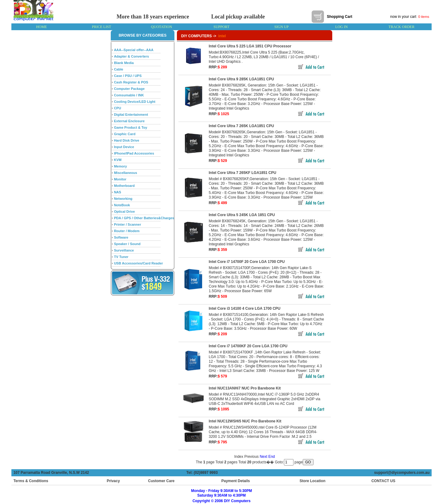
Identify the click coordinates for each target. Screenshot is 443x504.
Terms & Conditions (31, 481)
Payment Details (235, 481)
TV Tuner (121, 257)
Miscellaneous (125, 173)
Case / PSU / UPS (128, 76)
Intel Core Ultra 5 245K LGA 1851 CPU (242, 215)
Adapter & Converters (131, 56)
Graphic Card (125, 134)
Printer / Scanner (127, 224)
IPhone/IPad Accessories (134, 153)
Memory (120, 166)
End (271, 457)
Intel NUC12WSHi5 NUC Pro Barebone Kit (245, 421)
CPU (117, 108)
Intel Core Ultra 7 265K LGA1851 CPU (241, 126)
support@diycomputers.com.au (403, 473)
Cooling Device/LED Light (134, 102)
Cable (118, 69)
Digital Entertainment (131, 115)
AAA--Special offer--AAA (134, 50)
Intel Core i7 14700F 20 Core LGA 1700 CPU (247, 262)
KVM (118, 160)
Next (263, 457)
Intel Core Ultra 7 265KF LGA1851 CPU (243, 173)
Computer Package (129, 89)
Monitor (120, 179)
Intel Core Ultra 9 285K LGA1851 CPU (241, 79)
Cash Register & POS (131, 82)
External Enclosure (129, 121)
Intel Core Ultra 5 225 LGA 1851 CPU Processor (250, 46)
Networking (123, 199)
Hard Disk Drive (126, 140)
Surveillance (124, 250)
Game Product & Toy (130, 127)
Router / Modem (127, 231)
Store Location (313, 481)
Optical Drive (124, 212)
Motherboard (124, 186)
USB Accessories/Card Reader (138, 263)
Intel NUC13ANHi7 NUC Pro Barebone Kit (245, 388)
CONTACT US (382, 481)
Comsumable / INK (129, 95)
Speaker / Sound (127, 244)
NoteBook (122, 205)
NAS (117, 192)
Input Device (124, 147)
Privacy (113, 481)
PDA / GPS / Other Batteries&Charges (144, 218)
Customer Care (161, 481)
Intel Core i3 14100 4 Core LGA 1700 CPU (245, 308)
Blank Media (124, 63)
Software (121, 237)
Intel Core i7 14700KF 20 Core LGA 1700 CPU (248, 346)
